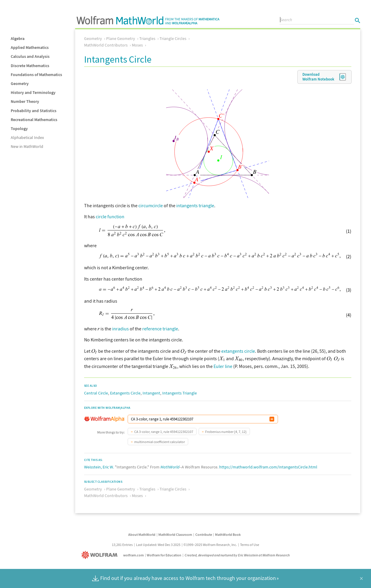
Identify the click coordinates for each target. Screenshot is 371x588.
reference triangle (160, 329)
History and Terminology (33, 92)
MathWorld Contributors (106, 45)
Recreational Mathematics (34, 120)
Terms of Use (250, 545)
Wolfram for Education (164, 555)
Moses (137, 45)
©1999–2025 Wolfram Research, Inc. (210, 545)
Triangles (147, 38)
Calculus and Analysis (30, 56)
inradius (120, 329)
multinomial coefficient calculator (160, 442)
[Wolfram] (101, 555)
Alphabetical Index (27, 137)
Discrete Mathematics (30, 66)
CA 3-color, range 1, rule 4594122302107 (164, 432)
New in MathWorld (27, 146)
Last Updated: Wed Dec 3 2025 (158, 545)
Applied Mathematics (30, 47)
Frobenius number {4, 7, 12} (226, 432)
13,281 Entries (122, 545)
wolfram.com (133, 555)
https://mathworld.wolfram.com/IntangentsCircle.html (268, 467)
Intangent (151, 393)
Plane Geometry (121, 38)
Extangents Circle (125, 393)
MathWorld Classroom (175, 534)
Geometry (20, 83)
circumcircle (151, 205)
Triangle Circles (173, 38)
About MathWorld (142, 534)
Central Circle (96, 393)
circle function (110, 216)
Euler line (223, 366)
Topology (19, 129)
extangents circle (238, 351)
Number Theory (25, 101)
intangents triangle (195, 205)
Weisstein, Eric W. (99, 467)
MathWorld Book (228, 534)
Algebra (18, 38)
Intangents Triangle (180, 393)
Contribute (204, 534)
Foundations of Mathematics (36, 75)
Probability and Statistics (34, 111)
